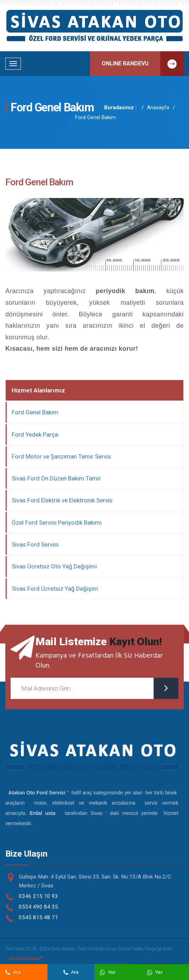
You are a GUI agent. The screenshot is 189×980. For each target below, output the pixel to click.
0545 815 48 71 (38, 917)
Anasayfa (158, 107)
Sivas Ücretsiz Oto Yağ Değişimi (54, 566)
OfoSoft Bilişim (26, 958)
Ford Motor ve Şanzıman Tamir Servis (61, 456)
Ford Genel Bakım (95, 117)
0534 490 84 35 (38, 907)
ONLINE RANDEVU (143, 64)
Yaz (108, 972)
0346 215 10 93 (38, 896)
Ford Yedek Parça (35, 434)
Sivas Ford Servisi (35, 544)
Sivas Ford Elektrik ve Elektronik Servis (62, 500)
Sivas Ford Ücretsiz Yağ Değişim (55, 589)
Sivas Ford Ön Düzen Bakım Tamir (56, 478)
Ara (13, 972)
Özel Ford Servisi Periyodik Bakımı (57, 523)
